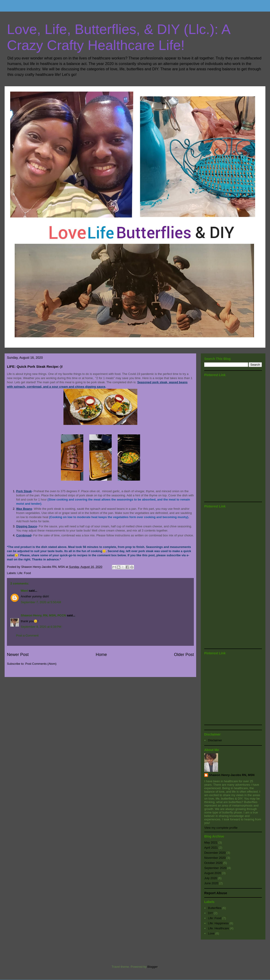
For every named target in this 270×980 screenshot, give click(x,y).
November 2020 (215, 858)
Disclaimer (215, 740)
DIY (210, 913)
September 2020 (215, 868)
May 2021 (211, 842)
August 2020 (213, 873)
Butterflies (215, 908)
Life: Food (24, 573)
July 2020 (211, 878)
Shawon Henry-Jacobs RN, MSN (232, 775)
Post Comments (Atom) (41, 664)
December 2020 (215, 853)
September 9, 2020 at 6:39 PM (41, 627)
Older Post (184, 655)
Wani (24, 591)
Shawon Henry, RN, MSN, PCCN (43, 615)
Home (101, 655)
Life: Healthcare (218, 928)
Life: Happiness (218, 923)
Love (211, 933)
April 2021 (211, 848)
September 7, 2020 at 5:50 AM (41, 602)
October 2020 (213, 863)
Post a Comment (27, 635)
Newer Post (18, 655)
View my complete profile (221, 828)
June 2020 (211, 883)
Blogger (153, 967)
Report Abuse (216, 893)
